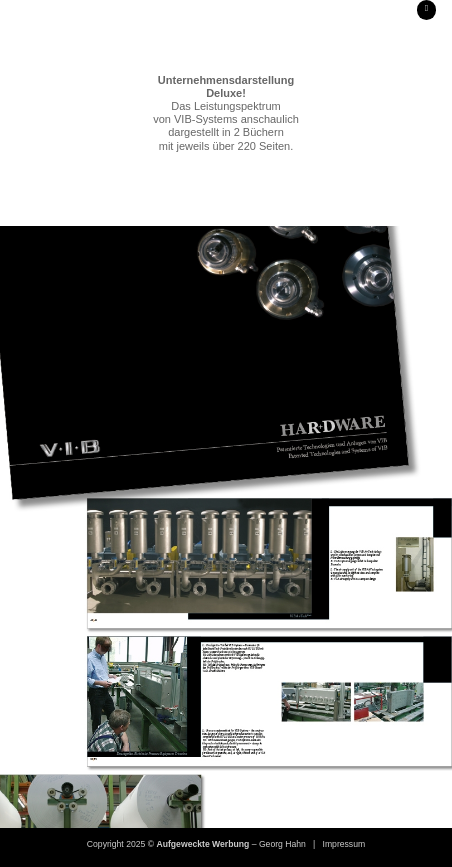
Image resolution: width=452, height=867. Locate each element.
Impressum (344, 844)
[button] (426, 10)
